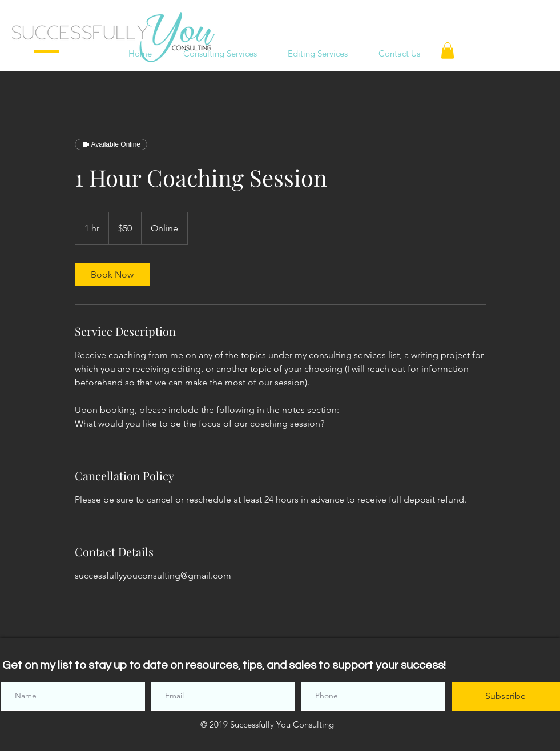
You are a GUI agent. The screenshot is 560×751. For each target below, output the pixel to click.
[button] (448, 51)
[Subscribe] (506, 696)
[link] (112, 275)
